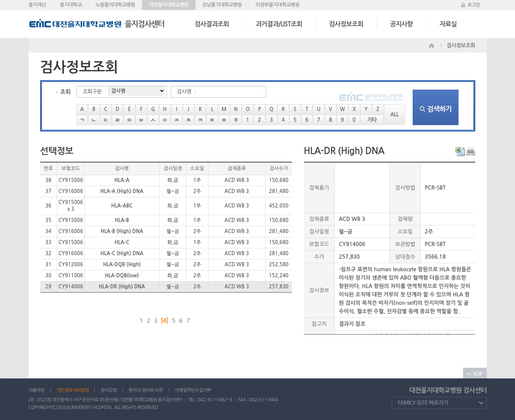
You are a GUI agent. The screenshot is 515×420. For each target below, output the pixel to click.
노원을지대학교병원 (115, 5)
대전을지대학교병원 (169, 5)
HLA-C (122, 242)
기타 (372, 120)
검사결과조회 (212, 24)
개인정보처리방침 (73, 390)
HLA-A (122, 180)
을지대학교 (71, 5)
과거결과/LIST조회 (279, 24)
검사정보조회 (346, 24)
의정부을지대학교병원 (277, 5)
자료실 (448, 24)
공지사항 (401, 24)
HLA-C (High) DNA (122, 253)
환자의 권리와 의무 (146, 390)
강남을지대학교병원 (222, 5)
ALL (394, 114)
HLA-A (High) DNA (122, 191)
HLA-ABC (122, 206)
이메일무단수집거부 (193, 390)
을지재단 (37, 5)
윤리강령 (108, 390)
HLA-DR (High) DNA (122, 287)
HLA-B (122, 220)
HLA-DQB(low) (122, 276)
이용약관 (37, 390)
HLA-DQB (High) (122, 265)
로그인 (474, 5)
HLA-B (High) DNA (122, 231)
